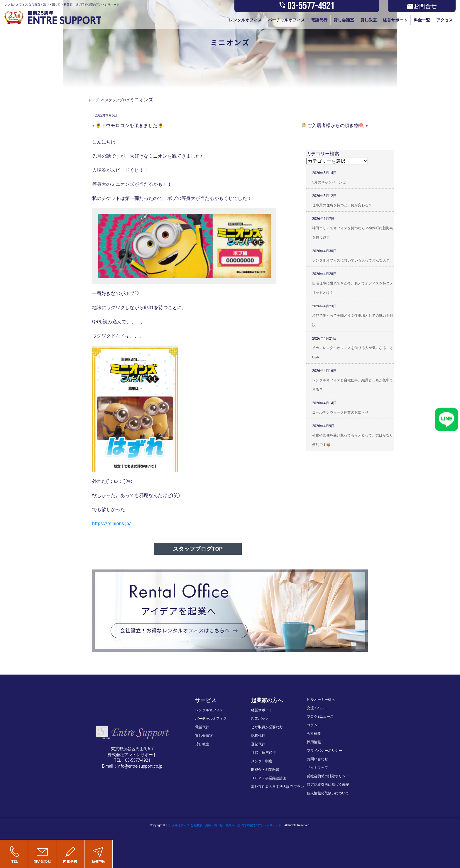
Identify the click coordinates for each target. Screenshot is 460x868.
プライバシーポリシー (324, 751)
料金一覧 (422, 20)
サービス (206, 700)
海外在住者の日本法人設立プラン (278, 787)
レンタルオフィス (245, 20)
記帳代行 (258, 736)
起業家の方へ (267, 700)
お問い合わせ (317, 759)
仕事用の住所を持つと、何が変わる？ (342, 205)
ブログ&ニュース (320, 717)
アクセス (444, 20)
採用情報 (314, 742)
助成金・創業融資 (265, 770)
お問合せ (422, 6)
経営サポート (395, 20)
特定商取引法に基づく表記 (328, 785)
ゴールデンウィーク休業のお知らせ (340, 412)
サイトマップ (317, 768)
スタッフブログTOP (198, 549)
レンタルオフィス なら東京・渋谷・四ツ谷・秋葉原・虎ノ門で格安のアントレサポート (224, 825)
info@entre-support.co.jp (140, 766)
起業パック (260, 719)
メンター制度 (262, 761)
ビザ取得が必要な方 (267, 727)
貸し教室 (368, 20)
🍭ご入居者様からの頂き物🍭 (333, 125)
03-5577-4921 (307, 6)
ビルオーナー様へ (321, 700)
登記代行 (258, 744)
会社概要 (314, 734)
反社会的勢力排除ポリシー (328, 776)
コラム (312, 725)
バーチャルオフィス (286, 20)
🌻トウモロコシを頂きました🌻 (129, 125)
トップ (93, 100)
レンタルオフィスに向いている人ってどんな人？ (351, 260)
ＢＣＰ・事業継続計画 (269, 778)
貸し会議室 (344, 20)
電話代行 (319, 20)
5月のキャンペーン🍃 (329, 182)
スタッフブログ (117, 100)
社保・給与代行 (263, 753)
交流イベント (317, 708)
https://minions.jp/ (111, 524)
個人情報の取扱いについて (328, 793)
